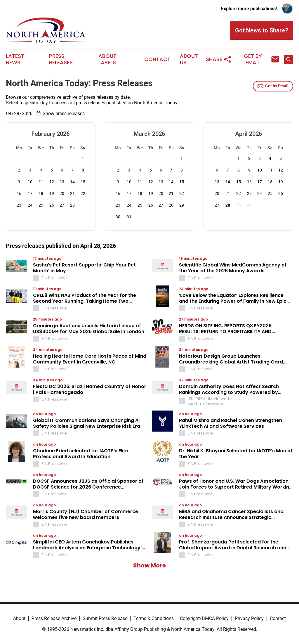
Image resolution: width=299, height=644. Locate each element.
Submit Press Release (105, 618)
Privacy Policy (249, 618)
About (19, 618)
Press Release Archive (54, 618)
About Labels (107, 59)
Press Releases (61, 59)
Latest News (15, 59)
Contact (157, 59)
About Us (189, 59)
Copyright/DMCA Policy (204, 618)
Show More (149, 565)
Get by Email (273, 86)
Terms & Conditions (154, 618)
